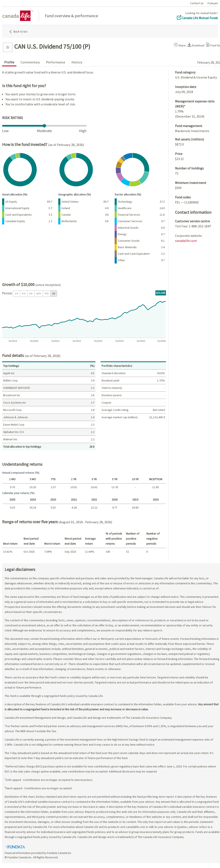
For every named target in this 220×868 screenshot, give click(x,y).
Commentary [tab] (30, 62)
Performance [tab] (56, 62)
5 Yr (31, 293)
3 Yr (24, 293)
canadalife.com (186, 241)
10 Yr (39, 293)
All (54, 293)
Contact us (197, 3)
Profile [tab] (9, 62)
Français (213, 3)
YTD (47, 293)
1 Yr (17, 293)
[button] (179, 45)
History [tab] (77, 62)
